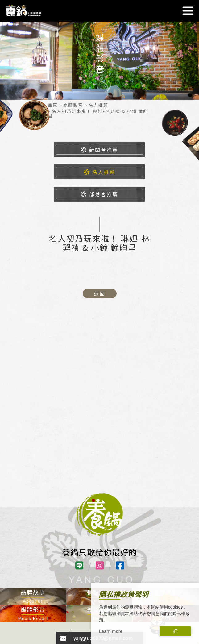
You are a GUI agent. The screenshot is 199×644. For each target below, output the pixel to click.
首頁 (53, 105)
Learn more (111, 631)
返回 (100, 293)
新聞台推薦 (99, 150)
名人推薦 (98, 105)
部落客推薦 (99, 194)
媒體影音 (73, 105)
